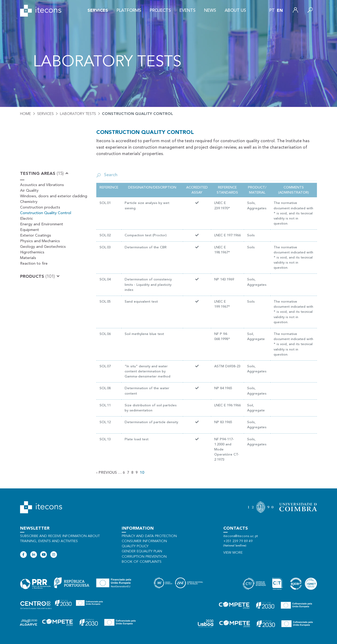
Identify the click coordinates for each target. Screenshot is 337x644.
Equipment (30, 230)
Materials (28, 258)
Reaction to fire (34, 264)
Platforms (129, 11)
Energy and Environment (42, 224)
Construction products (40, 207)
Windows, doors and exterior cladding (54, 196)
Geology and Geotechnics (43, 247)
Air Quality (29, 191)
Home (26, 114)
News (210, 11)
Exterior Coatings (36, 236)
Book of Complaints (142, 562)
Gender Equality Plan (142, 551)
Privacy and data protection (149, 536)
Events (187, 11)
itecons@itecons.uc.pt (241, 536)
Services (98, 11)
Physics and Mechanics (40, 241)
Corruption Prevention (144, 557)
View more (233, 553)
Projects (160, 11)
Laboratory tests (78, 114)
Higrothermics (32, 252)
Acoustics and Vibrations (42, 185)
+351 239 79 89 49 (238, 541)
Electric (26, 219)
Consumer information (144, 541)
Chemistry (29, 202)
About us (235, 11)
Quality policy (135, 546)
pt (272, 11)
